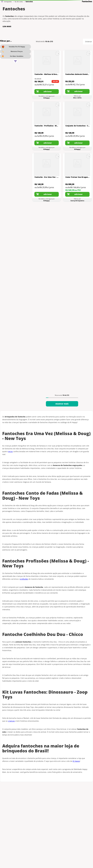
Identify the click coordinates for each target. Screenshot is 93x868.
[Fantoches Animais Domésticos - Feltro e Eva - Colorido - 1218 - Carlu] (77, 74)
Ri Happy (76, 761)
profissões (24, 579)
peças (10, 451)
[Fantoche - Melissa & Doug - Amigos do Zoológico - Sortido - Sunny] (47, 74)
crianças (11, 721)
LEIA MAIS (7, 26)
